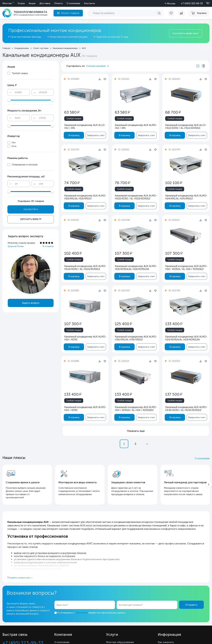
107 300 (123, 253)
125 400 (123, 324)
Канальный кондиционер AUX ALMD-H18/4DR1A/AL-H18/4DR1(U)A (136, 268)
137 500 (174, 394)
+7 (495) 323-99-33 (192, 3)
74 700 (72, 183)
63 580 (72, 112)
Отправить (191, 605)
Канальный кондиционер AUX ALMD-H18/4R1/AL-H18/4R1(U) (85, 197)
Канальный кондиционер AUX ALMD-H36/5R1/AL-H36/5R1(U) (136, 338)
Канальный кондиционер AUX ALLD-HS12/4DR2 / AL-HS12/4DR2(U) (186, 127)
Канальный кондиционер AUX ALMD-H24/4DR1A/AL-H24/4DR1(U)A (186, 338)
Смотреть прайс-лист (186, 33)
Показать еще (136, 431)
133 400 (174, 324)
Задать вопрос (31, 303)
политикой (82, 613)
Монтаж (7, 3)
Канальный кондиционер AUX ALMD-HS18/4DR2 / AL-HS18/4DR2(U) (136, 197)
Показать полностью (19, 578)
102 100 (174, 183)
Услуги (21, 3)
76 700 (122, 183)
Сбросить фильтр (31, 219)
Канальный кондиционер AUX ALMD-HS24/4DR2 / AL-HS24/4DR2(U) (85, 268)
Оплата (58, 3)
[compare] (181, 13)
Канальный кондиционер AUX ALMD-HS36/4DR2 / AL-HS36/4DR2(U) (186, 409)
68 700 (173, 112)
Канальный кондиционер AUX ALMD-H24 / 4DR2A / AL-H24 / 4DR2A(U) (136, 409)
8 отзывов (48, 246)
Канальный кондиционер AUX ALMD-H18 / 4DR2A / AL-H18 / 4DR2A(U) (186, 268)
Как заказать (166, 642)
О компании (202, 458)
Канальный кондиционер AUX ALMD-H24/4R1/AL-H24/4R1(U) (186, 197)
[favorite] (173, 13)
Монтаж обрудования (120, 642)
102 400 (73, 253)
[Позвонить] (206, 3)
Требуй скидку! (74, 119)
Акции (32, 3)
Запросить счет (96, 135)
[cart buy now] (199, 13)
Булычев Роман (16, 246)
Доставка (45, 3)
